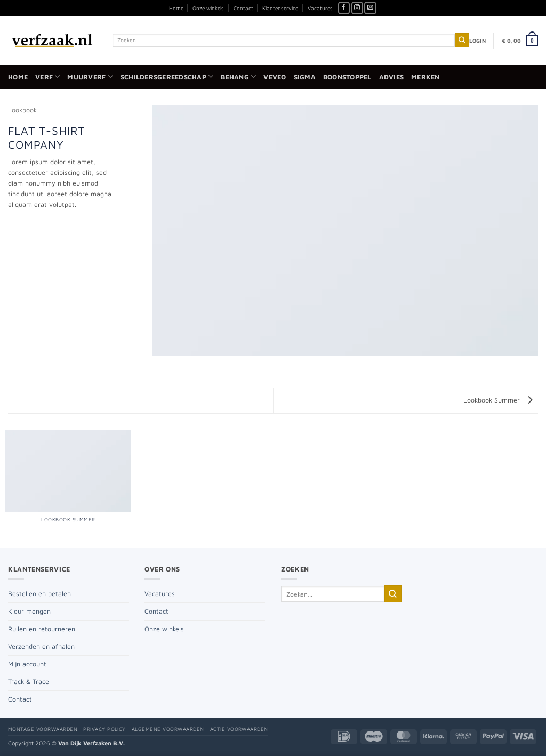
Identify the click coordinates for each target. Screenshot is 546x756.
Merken (425, 77)
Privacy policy (105, 729)
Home (176, 8)
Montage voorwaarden (43, 729)
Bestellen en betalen (39, 594)
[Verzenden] (462, 40)
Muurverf (90, 77)
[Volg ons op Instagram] (358, 8)
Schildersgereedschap (167, 77)
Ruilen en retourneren (42, 629)
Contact (243, 8)
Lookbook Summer (498, 400)
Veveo (275, 77)
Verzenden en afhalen (41, 646)
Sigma (305, 77)
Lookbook (22, 110)
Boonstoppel (347, 77)
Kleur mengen (29, 611)
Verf (47, 77)
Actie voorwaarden (239, 729)
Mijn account (27, 664)
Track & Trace (29, 682)
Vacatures (320, 8)
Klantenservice (280, 8)
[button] (477, 41)
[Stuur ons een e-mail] (370, 8)
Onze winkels (208, 8)
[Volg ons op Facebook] (344, 8)
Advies (392, 77)
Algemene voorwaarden (168, 729)
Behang (238, 77)
